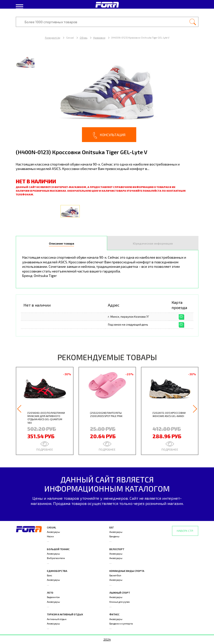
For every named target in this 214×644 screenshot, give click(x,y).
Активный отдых (57, 619)
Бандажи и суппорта (121, 623)
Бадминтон (53, 597)
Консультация (109, 135)
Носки (50, 536)
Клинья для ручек (120, 602)
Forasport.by (53, 38)
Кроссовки (99, 38)
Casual (51, 527)
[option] (107, 96)
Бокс (49, 575)
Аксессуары (53, 532)
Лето (50, 593)
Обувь (84, 38)
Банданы (114, 536)
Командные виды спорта (127, 571)
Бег (112, 527)
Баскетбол (115, 575)
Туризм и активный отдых (65, 614)
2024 (107, 639)
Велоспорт (117, 549)
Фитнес (114, 614)
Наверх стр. (185, 531)
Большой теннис (58, 549)
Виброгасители (56, 558)
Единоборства (57, 571)
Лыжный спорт (120, 593)
